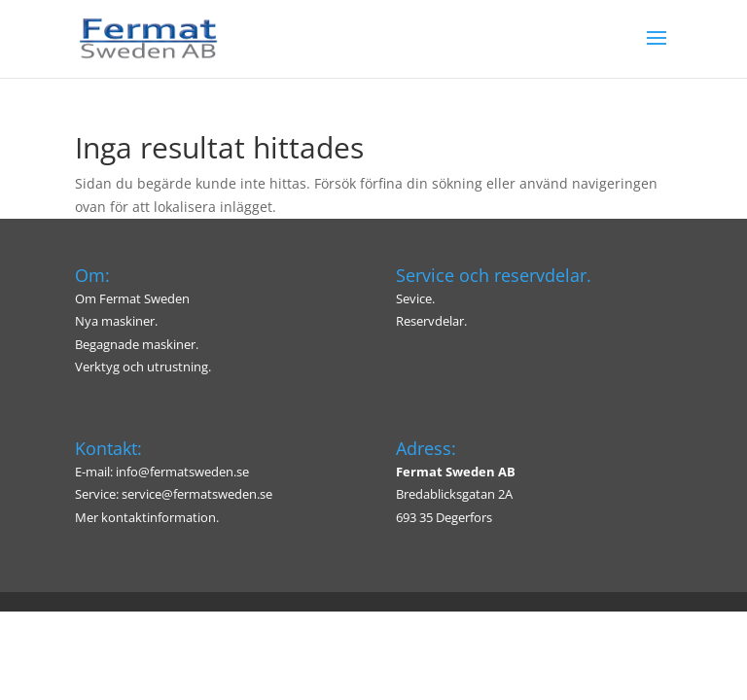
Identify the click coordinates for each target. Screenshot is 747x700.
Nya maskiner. (116, 321)
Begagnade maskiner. (137, 344)
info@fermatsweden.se (182, 472)
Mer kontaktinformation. (147, 517)
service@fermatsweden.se (197, 494)
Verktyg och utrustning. (143, 367)
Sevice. (415, 298)
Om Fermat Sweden (132, 298)
